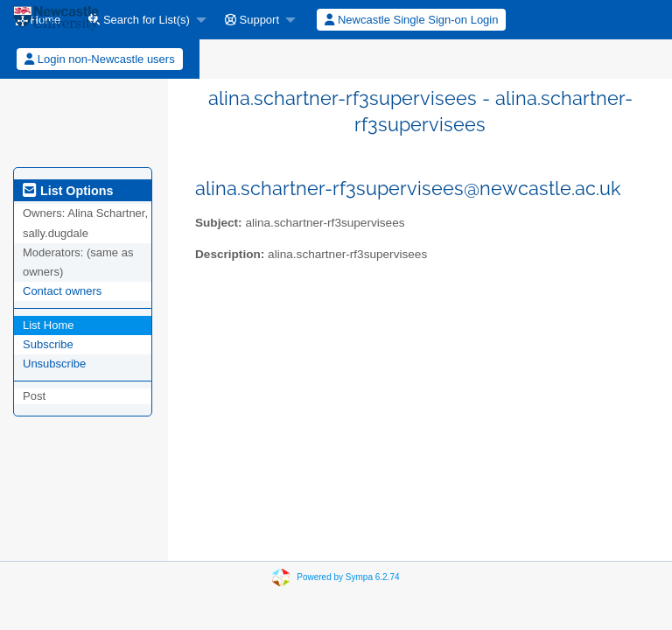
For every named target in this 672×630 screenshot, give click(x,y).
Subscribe (48, 344)
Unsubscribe (54, 364)
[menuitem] (143, 20)
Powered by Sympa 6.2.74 (348, 577)
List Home (49, 325)
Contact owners (62, 291)
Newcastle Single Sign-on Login (411, 20)
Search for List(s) (139, 20)
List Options (68, 191)
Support (252, 20)
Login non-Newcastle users (99, 59)
